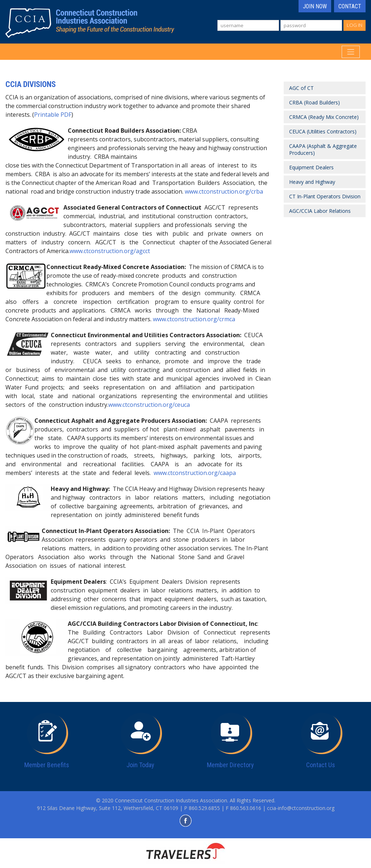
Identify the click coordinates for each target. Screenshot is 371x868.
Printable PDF (53, 115)
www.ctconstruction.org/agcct (110, 251)
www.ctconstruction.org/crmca (194, 319)
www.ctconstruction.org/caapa (195, 473)
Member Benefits (47, 765)
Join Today (140, 765)
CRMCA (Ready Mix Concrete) (324, 117)
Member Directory (230, 765)
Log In (355, 25)
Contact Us (321, 765)
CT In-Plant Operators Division (325, 196)
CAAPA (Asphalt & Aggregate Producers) (323, 149)
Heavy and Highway (312, 182)
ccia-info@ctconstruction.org (301, 808)
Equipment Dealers (311, 167)
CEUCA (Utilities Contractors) (323, 131)
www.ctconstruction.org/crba (224, 191)
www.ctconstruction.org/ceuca (149, 405)
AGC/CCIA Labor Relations (320, 211)
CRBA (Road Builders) (314, 102)
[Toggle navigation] (351, 52)
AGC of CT (301, 88)
